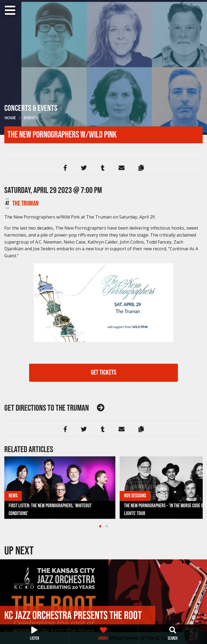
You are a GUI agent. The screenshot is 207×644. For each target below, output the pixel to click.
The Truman (25, 203)
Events (30, 118)
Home (10, 118)
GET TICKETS (104, 373)
